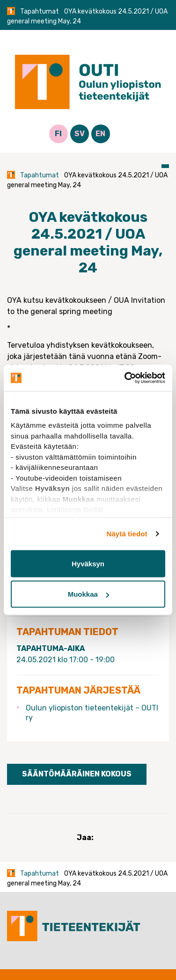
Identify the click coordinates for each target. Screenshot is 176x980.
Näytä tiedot (127, 534)
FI (58, 134)
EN (100, 134)
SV (80, 134)
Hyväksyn (88, 563)
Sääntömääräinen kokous (77, 774)
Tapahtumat (40, 11)
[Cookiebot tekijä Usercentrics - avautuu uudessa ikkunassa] (125, 378)
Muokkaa (88, 594)
